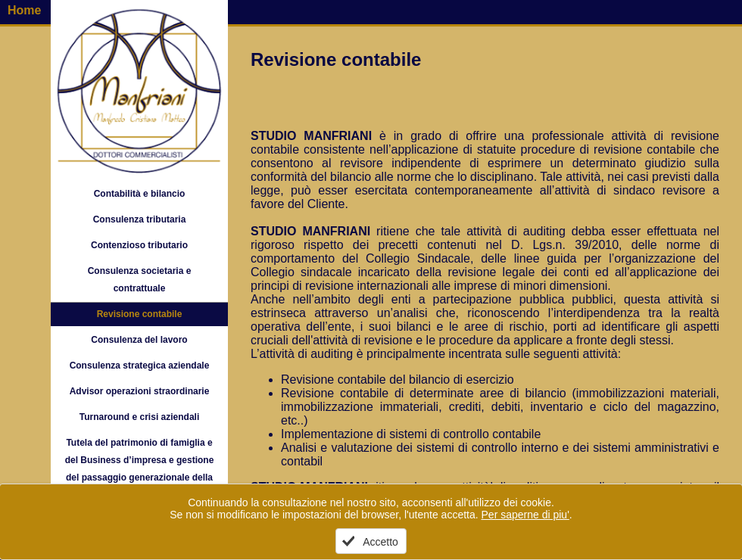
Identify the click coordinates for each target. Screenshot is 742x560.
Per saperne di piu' (525, 515)
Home (24, 10)
